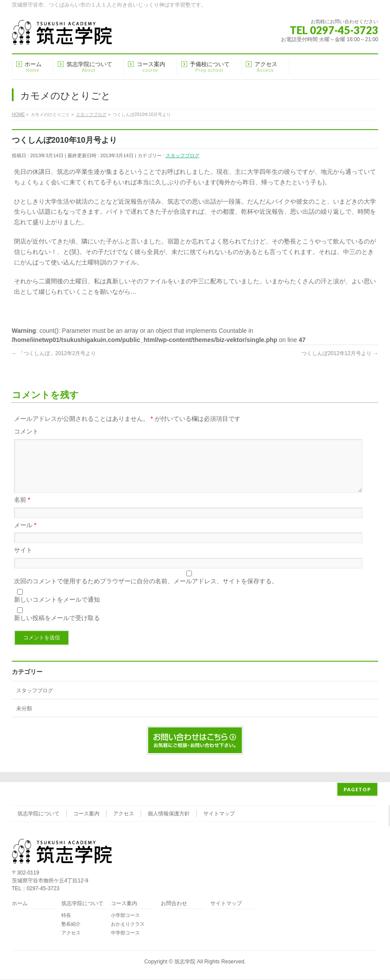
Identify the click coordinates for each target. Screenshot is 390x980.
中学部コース (125, 933)
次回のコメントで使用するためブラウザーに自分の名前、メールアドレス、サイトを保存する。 (146, 592)
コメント (26, 431)
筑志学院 (185, 962)
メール (25, 536)
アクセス (124, 814)
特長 (66, 916)
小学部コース (125, 916)
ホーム (20, 904)
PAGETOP (357, 790)
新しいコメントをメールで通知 (57, 610)
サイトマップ (219, 814)
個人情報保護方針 (169, 814)
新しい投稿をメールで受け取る (57, 628)
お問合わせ (174, 904)
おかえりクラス (128, 924)
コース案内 (86, 814)
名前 (22, 510)
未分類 (24, 719)
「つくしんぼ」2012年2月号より (54, 353)
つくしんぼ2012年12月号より (340, 353)
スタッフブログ (183, 155)
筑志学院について (39, 814)
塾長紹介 (71, 924)
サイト (23, 561)
